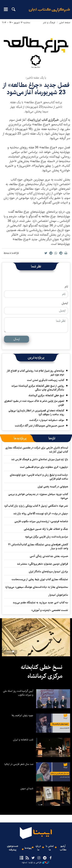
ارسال (17, 339)
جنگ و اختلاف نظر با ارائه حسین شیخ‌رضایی (46, 529)
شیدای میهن (27, 788)
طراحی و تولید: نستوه (36, 862)
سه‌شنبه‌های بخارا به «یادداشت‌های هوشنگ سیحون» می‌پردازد (37, 587)
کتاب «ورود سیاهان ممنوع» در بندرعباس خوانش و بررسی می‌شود (38, 496)
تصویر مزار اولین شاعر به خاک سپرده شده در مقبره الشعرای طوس (34, 403)
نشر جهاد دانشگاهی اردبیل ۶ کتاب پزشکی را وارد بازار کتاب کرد (36, 506)
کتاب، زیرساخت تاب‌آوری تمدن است (46, 380)
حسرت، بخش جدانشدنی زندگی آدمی (49, 556)
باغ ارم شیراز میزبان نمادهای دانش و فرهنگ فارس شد (40, 459)
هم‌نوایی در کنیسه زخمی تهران (52, 487)
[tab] (52, 438)
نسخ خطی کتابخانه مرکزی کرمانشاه (46, 395)
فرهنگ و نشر (49, 22)
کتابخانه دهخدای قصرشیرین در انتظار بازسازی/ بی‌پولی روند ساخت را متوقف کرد (36, 412)
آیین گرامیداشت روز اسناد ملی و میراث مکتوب (18, 693)
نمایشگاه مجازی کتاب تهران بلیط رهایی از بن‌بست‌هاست (40, 579)
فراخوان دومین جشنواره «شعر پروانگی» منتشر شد (42, 564)
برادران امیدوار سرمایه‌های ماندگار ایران (48, 572)
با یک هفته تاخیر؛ (36, 78)
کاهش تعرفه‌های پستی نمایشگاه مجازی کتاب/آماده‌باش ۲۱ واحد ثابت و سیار (38, 546)
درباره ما (38, 848)
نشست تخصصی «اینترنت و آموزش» (50, 610)
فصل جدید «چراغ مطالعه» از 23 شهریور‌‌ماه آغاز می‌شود (36, 89)
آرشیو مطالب (63, 848)
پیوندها (28, 848)
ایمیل (65, 303)
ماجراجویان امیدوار (58, 595)
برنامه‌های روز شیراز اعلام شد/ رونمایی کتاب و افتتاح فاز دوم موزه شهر (35, 373)
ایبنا (49, 13)
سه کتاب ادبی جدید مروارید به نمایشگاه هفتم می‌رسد (40, 603)
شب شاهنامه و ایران (23, 740)
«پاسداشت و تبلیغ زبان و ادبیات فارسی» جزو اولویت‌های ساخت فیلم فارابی (39, 477)
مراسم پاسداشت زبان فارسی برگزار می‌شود (46, 537)
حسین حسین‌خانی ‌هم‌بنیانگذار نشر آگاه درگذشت (40, 426)
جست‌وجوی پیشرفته (13, 848)
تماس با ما (50, 848)
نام (66, 287)
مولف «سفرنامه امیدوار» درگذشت (47, 420)
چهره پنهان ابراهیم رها (22, 715)
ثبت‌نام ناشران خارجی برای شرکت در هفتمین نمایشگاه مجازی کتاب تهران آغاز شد (37, 450)
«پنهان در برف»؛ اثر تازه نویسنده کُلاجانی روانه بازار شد (41, 514)
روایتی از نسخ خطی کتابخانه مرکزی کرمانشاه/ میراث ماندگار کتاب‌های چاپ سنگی (38, 388)
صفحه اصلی (65, 22)
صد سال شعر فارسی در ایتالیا (19, 764)
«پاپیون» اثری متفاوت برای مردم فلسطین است (44, 467)
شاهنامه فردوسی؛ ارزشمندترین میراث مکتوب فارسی (41, 521)
